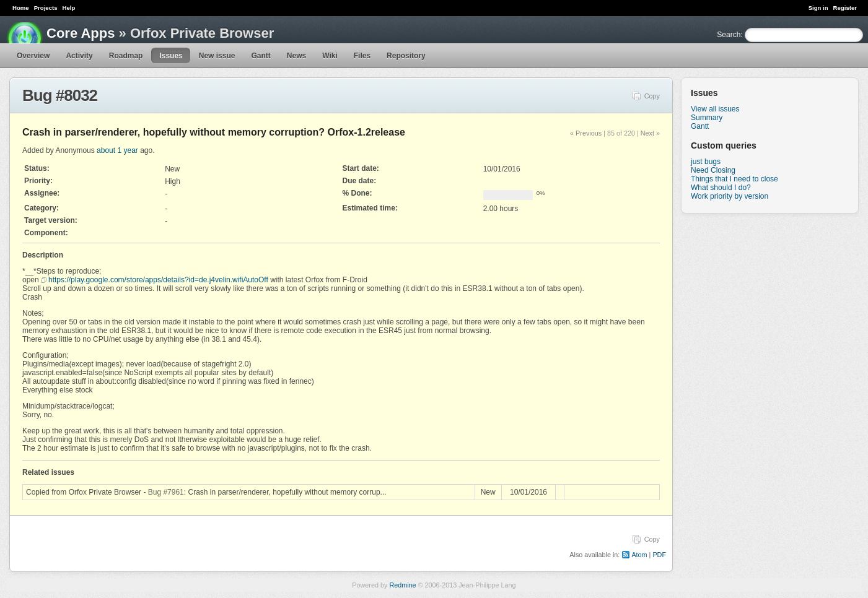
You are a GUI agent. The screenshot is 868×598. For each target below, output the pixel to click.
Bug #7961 (166, 492)
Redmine (402, 585)
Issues (171, 56)
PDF (659, 555)
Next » (650, 133)
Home (21, 8)
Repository (406, 56)
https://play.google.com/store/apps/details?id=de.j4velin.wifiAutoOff (158, 280)
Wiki (330, 56)
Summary (707, 118)
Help (69, 8)
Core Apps (81, 33)
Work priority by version (730, 196)
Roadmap (126, 56)
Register (845, 8)
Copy (652, 96)
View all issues (715, 109)
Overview (33, 56)
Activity (79, 56)
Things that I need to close (734, 179)
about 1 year (117, 150)
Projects (46, 8)
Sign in (818, 8)
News (296, 56)
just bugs (706, 162)
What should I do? (721, 188)
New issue (217, 56)
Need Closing (713, 170)
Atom (639, 555)
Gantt (261, 56)
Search (729, 35)
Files (362, 56)
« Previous (586, 133)
